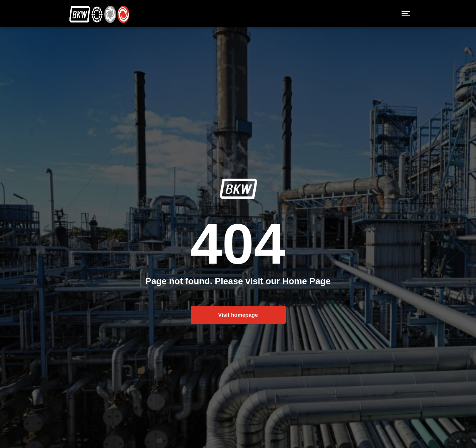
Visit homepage (238, 320)
